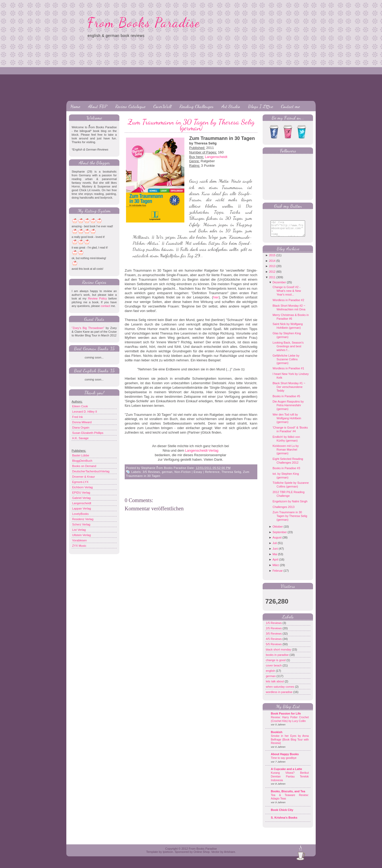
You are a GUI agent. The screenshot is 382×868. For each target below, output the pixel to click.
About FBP (98, 106)
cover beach (274, 669)
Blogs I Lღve (261, 106)
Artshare (229, 856)
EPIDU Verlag (81, 493)
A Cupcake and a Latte (286, 773)
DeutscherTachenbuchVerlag (91, 471)
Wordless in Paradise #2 (288, 304)
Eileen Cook (80, 406)
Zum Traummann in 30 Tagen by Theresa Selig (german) (191, 125)
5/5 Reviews (274, 648)
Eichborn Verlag (83, 487)
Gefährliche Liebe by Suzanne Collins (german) (286, 363)
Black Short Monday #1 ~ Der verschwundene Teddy (289, 391)
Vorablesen (79, 540)
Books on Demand (84, 466)
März (276, 569)
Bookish (277, 736)
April (275, 563)
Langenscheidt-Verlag (202, 450)
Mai (275, 558)
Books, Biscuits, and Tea (288, 795)
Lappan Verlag (82, 508)
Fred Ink (77, 417)
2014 (272, 265)
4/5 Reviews (274, 643)
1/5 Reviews (274, 627)
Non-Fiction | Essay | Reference (197, 472)
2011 (272, 281)
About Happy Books (285, 758)
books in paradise (278, 659)
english (271, 675)
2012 (272, 276)
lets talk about (275, 685)
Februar (278, 575)
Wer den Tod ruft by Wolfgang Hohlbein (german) (287, 422)
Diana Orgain (81, 427)
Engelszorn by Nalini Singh (290, 505)
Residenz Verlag (83, 519)
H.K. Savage (80, 438)
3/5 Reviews (151, 472)
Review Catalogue (130, 106)
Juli (275, 547)
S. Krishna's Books (284, 822)
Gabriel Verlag (81, 498)
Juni (275, 553)
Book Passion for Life (286, 717)
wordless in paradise (279, 696)
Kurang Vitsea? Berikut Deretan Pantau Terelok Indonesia (290, 780)
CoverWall (162, 106)
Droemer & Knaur (84, 477)
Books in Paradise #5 (286, 400)
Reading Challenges (196, 106)
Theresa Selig (231, 472)
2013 (272, 270)
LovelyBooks (80, 514)
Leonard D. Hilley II (85, 412)
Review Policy (97, 298)
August (277, 541)
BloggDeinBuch (82, 461)
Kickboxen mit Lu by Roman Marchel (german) (285, 454)
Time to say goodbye (284, 762)
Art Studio (231, 106)
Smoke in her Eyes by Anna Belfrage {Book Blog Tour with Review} (290, 743)
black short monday (279, 653)
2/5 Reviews (274, 632)
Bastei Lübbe (81, 455)
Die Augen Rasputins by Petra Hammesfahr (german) (288, 409)
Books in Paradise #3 (286, 472)
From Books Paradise (144, 23)
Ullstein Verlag (81, 535)
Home (75, 106)
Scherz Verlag (81, 524)
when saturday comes (280, 691)
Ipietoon (168, 856)
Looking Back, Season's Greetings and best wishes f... (288, 350)
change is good (276, 664)
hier (216, 297)
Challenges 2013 (283, 511)
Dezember (279, 286)
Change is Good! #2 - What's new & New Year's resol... (287, 295)
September (280, 536)
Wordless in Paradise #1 (288, 372)
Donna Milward (82, 422)
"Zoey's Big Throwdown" (88, 328)
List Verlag (79, 530)
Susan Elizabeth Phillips (88, 433)
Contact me (290, 106)
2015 (272, 259)
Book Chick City (282, 814)
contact (105, 306)
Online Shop (201, 856)
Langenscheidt (82, 503)
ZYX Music (79, 546)
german (167, 472)
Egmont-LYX (80, 482)
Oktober (278, 531)
